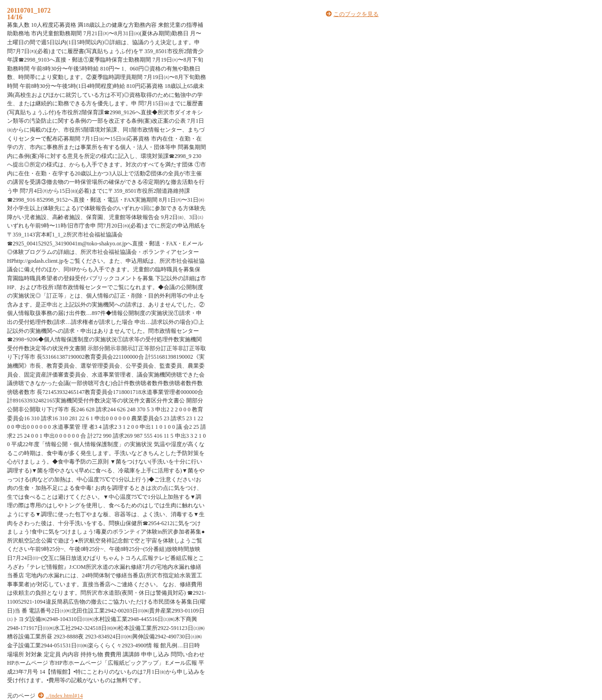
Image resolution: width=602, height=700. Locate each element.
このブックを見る (356, 14)
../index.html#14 (64, 696)
